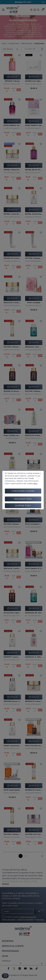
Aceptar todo (23, 506)
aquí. (36, 483)
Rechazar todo (23, 499)
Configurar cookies (23, 491)
